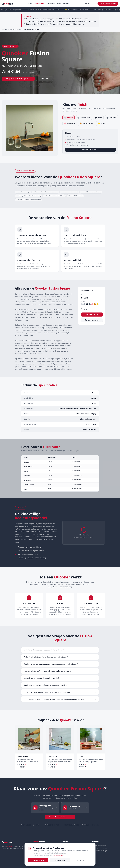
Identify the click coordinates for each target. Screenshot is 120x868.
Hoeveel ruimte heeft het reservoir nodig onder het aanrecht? (60, 671)
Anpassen (82, 860)
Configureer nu (92, 314)
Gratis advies (44, 79)
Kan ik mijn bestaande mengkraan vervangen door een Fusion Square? (60, 664)
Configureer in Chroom (90, 150)
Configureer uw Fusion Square (18, 79)
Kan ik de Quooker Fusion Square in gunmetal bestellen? (60, 685)
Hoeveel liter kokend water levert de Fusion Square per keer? (60, 692)
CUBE (59, 4)
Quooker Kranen (40, 4)
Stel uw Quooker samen (108, 4)
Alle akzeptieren (38, 860)
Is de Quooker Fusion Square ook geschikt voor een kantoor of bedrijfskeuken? (60, 699)
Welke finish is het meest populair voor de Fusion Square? (60, 657)
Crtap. (8, 4)
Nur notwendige (60, 860)
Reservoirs (51, 4)
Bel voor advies (92, 320)
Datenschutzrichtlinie (58, 856)
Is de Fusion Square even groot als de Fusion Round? (60, 650)
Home (30, 4)
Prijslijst (66, 4)
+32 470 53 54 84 (89, 4)
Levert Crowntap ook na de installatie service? (60, 678)
